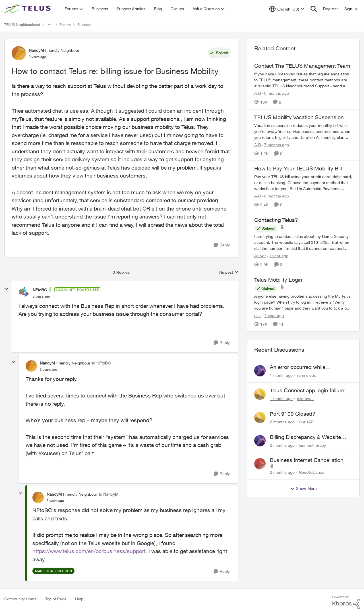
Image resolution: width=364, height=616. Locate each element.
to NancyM (108, 494)
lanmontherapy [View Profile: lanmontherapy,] (312, 445)
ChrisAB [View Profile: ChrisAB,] (306, 422)
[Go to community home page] (29, 9)
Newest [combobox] (229, 272)
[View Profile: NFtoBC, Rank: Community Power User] (24, 293)
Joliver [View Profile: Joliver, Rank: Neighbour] (260, 256)
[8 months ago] (276, 93)
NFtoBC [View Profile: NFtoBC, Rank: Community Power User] (40, 290)
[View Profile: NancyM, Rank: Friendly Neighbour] (19, 53)
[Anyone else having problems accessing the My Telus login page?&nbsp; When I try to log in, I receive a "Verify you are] (303, 302)
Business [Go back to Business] (84, 25)
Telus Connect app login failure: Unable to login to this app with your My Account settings (308, 391)
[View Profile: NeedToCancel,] (260, 464)
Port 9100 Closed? (293, 414)
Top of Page (56, 599)
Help (79, 599)
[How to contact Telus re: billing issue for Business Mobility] (41, 296)
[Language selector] (287, 9)
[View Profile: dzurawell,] (260, 394)
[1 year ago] (278, 256)
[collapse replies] (6, 289)
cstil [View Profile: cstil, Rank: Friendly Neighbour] (258, 315)
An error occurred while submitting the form (298, 367)
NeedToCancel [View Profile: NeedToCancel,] (312, 472)
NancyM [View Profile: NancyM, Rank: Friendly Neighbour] (36, 50)
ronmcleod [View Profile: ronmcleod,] (307, 375)
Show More (303, 489)
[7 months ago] (276, 144)
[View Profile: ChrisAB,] (260, 417)
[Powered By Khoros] (346, 602)
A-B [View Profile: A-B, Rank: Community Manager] (258, 93)
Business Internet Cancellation (307, 460)
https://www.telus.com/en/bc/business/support (89, 551)
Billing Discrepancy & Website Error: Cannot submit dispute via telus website (309, 437)
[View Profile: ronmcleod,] (260, 371)
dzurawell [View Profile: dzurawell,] (306, 398)
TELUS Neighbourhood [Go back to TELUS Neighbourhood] (22, 25)
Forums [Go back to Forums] (65, 25)
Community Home (20, 599)
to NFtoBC (101, 363)
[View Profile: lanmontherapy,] (260, 441)
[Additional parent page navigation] (50, 25)
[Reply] (222, 245)
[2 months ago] (282, 422)
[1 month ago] (281, 375)
